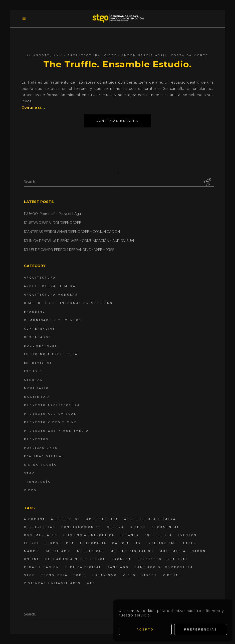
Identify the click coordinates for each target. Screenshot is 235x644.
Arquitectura (84, 55)
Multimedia (37, 397)
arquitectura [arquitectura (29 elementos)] (102, 519)
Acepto (145, 629)
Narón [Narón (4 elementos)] (199, 551)
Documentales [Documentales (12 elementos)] (41, 535)
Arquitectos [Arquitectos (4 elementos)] (66, 519)
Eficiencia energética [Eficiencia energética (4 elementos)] (89, 535)
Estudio (33, 371)
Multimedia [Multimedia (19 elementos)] (173, 551)
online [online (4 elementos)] (32, 559)
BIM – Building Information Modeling (69, 303)
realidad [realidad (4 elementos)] (178, 559)
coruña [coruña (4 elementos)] (115, 527)
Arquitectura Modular (51, 295)
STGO (30, 473)
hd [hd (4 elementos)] (138, 543)
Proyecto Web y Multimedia (57, 431)
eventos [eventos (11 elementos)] (187, 535)
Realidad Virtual (44, 456)
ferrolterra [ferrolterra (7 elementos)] (60, 543)
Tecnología (37, 482)
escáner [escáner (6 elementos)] (130, 535)
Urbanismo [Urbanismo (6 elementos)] (105, 575)
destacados (38, 337)
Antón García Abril (144, 55)
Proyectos (37, 439)
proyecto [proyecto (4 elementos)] (151, 559)
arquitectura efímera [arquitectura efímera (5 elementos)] (150, 519)
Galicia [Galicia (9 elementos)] (121, 543)
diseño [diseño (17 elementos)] (138, 527)
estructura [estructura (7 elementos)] (159, 535)
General (33, 380)
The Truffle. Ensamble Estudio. (117, 64)
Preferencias (201, 629)
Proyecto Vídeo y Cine (50, 422)
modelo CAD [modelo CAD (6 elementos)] (91, 551)
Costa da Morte (190, 55)
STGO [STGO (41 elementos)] (30, 575)
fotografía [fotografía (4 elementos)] (93, 543)
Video (110, 55)
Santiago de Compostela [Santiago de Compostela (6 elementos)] (164, 567)
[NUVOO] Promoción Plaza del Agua (53, 214)
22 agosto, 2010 (45, 55)
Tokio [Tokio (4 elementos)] (80, 575)
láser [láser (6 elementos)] (190, 543)
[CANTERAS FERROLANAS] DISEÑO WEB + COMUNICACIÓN (72, 232)
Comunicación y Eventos (53, 320)
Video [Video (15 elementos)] (129, 575)
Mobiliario (37, 388)
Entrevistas (38, 363)
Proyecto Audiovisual (50, 414)
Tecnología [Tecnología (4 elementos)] (54, 575)
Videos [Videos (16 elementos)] (149, 575)
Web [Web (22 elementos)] (91, 583)
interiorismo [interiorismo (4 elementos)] (162, 543)
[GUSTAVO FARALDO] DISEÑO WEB (53, 223)
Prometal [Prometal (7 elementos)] (123, 559)
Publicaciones (41, 448)
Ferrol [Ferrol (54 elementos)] (32, 543)
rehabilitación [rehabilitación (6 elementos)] (42, 567)
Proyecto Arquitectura (52, 405)
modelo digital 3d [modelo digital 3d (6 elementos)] (132, 551)
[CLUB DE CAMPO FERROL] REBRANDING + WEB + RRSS (69, 250)
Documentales (41, 346)
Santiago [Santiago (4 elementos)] (118, 567)
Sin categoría (40, 465)
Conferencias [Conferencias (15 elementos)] (40, 527)
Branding (35, 312)
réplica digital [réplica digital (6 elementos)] (83, 567)
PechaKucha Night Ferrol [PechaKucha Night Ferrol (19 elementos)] (76, 559)
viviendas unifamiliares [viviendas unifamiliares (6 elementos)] (53, 583)
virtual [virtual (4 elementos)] (172, 575)
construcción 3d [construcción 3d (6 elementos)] (81, 527)
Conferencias (40, 329)
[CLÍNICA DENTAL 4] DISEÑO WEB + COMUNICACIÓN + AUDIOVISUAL (80, 241)
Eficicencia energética (51, 354)
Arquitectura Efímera (50, 286)
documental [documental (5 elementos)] (166, 527)
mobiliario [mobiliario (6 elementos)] (59, 551)
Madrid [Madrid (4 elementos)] (32, 551)
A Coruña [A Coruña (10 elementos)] (35, 519)
